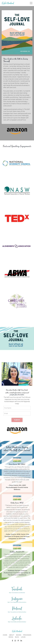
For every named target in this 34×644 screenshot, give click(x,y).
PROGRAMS (27, 635)
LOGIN (23, 637)
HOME (5, 635)
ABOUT (12, 635)
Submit (17, 420)
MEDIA (11, 637)
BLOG (17, 637)
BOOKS (19, 635)
